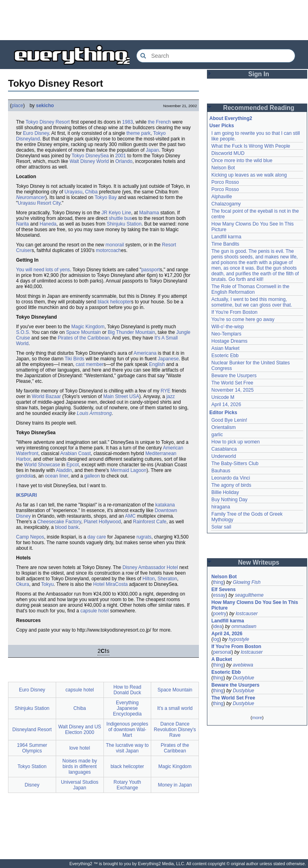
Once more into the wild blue (242, 161)
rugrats (144, 537)
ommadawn (244, 626)
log (216, 639)
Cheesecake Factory (59, 522)
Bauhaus (221, 471)
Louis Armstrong (94, 413)
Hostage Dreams (229, 341)
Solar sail (221, 527)
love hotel (80, 748)
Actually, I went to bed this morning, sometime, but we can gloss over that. (252, 302)
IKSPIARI (26, 495)
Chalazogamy (226, 204)
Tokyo (32, 122)
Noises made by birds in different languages (80, 766)
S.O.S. (23, 332)
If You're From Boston (234, 312)
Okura (23, 584)
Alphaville (222, 197)
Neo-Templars (226, 334)
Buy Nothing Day (229, 500)
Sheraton (167, 579)
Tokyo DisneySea (90, 156)
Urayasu (74, 192)
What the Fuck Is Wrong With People (251, 146)
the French (159, 122)
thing (218, 582)
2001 (121, 156)
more (257, 718)
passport (150, 270)
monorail (115, 245)
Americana (145, 353)
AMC (131, 516)
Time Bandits (225, 244)
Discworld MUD (228, 153)
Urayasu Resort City (39, 203)
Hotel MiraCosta (110, 584)
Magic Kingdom (88, 327)
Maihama (149, 213)
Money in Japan (175, 785)
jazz (171, 396)
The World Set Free (232, 383)
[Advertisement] (154, 20)
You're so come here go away (243, 319)
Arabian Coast (75, 453)
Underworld (224, 456)
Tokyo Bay (106, 197)
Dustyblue (243, 678)
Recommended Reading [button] (259, 108)
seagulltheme (249, 595)
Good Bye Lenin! (229, 420)
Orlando (124, 161)
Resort (63, 122)
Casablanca (224, 449)
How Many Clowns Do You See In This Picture (255, 605)
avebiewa (243, 665)
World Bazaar (46, 396)
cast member (90, 364)
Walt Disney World (89, 161)
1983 (128, 122)
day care (97, 537)
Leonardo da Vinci (231, 478)
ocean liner (57, 476)
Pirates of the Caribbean (84, 338)
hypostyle (239, 639)
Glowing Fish (246, 582)
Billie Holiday (225, 492)
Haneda (48, 224)
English (157, 364)
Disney (47, 122)
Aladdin (64, 470)
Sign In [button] (259, 74)
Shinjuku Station (124, 224)
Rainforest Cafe (150, 522)
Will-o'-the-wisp (228, 327)
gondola (25, 476)
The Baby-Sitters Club (235, 463)
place (17, 106)
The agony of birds (231, 485)
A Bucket (222, 659)
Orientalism (224, 427)
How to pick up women (236, 442)
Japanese (168, 359)
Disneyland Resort (32, 730)
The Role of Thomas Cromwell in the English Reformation (250, 289)
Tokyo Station (32, 766)
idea (218, 626)
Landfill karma (226, 237)
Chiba (91, 192)
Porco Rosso (225, 182)
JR (104, 213)
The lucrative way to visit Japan (127, 748)
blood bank (67, 527)
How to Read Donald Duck (127, 690)
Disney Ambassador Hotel (150, 567)
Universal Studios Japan (80, 785)
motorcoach (108, 250)
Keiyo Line (120, 213)
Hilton (149, 579)
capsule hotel (94, 611)
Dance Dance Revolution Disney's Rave (175, 730)
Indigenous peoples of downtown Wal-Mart (127, 730)
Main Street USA (121, 396)
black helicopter (114, 302)
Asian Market (225, 348)
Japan (153, 150)
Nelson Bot (223, 168)
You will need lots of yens (43, 270)
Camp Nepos (30, 537)
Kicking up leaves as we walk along (249, 175)
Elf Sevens (224, 590)
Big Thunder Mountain (132, 332)
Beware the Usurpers (234, 376)
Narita (22, 224)
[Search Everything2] (216, 56)
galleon (92, 476)
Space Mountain (84, 332)
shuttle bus (120, 218)
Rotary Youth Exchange (127, 785)
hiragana (221, 507)
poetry (220, 614)
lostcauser (247, 614)
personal (222, 652)
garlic (217, 435)
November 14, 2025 (232, 390)
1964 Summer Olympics (32, 748)
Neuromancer (31, 197)
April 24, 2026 (227, 634)
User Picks (222, 126)
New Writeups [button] (259, 562)
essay (219, 595)
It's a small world (175, 708)
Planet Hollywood (102, 522)
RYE (166, 391)
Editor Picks (223, 413)
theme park (138, 133)
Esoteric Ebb (225, 356)
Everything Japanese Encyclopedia (127, 708)
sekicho (45, 106)
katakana (165, 505)
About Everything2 (231, 118)
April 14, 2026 (226, 405)
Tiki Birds (74, 359)
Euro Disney (36, 133)
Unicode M (223, 397)
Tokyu (48, 584)
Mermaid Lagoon (128, 470)
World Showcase (42, 465)
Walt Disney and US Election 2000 (80, 730)
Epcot (73, 465)
